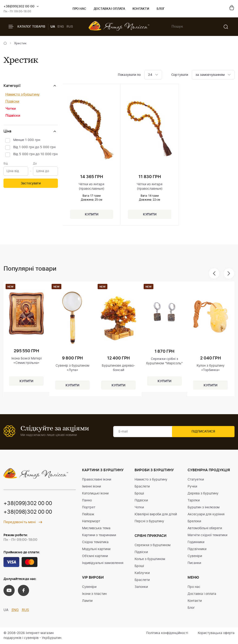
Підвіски (12, 101)
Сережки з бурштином (153, 545)
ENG (61, 27)
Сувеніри (89, 587)
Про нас (79, 9)
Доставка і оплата (109, 9)
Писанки (194, 563)
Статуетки (196, 480)
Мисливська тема (96, 528)
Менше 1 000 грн (27, 140)
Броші (139, 493)
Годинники (196, 542)
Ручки (192, 487)
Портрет (89, 507)
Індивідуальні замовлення (103, 563)
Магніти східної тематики (207, 535)
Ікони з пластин (94, 594)
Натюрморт (91, 521)
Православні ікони (97, 480)
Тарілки (194, 500)
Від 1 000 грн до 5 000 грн (34, 147)
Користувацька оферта (216, 633)
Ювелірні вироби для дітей (156, 514)
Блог (161, 9)
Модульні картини (96, 549)
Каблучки (142, 573)
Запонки (141, 587)
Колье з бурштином (150, 559)
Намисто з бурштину (22, 95)
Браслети (142, 487)
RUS (70, 27)
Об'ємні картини (95, 556)
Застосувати (31, 183)
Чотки (11, 109)
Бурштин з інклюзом (204, 507)
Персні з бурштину (149, 521)
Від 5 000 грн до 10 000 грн (35, 154)
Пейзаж (88, 514)
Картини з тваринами (99, 535)
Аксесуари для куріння (206, 514)
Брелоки (194, 521)
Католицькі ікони (95, 493)
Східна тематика (95, 542)
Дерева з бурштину (203, 493)
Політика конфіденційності (167, 633)
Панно (87, 500)
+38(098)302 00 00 (30, 513)
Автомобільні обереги (205, 528)
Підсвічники (197, 549)
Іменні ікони (91, 487)
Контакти (141, 9)
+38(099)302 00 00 (19, 6)
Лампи (87, 601)
